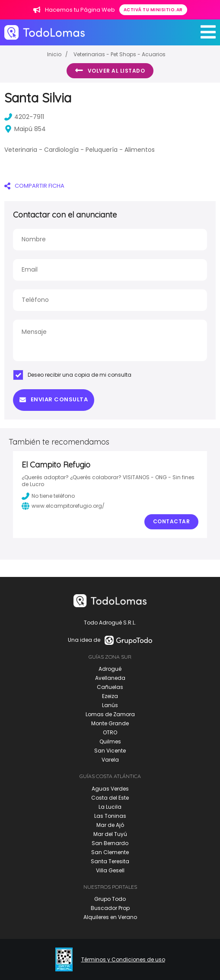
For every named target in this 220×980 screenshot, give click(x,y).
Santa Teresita (110, 861)
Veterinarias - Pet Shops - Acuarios (120, 54)
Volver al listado (110, 70)
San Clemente (110, 852)
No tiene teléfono (48, 496)
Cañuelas (110, 687)
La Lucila (110, 807)
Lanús (110, 705)
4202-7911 (24, 117)
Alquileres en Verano (110, 917)
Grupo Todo (110, 899)
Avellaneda (110, 678)
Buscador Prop (110, 908)
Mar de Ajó (110, 825)
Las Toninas (110, 816)
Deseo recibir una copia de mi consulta (72, 375)
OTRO (110, 732)
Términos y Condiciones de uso (123, 960)
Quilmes (110, 741)
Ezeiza (110, 696)
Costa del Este (110, 798)
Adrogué (110, 669)
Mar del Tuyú (110, 834)
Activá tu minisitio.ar (153, 10)
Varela (110, 760)
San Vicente (110, 751)
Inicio (54, 54)
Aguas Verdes (110, 789)
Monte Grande (110, 723)
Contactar (172, 521)
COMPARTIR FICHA (34, 186)
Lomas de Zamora (110, 714)
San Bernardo (110, 843)
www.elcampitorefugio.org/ (63, 506)
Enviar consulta (54, 399)
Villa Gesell (110, 870)
